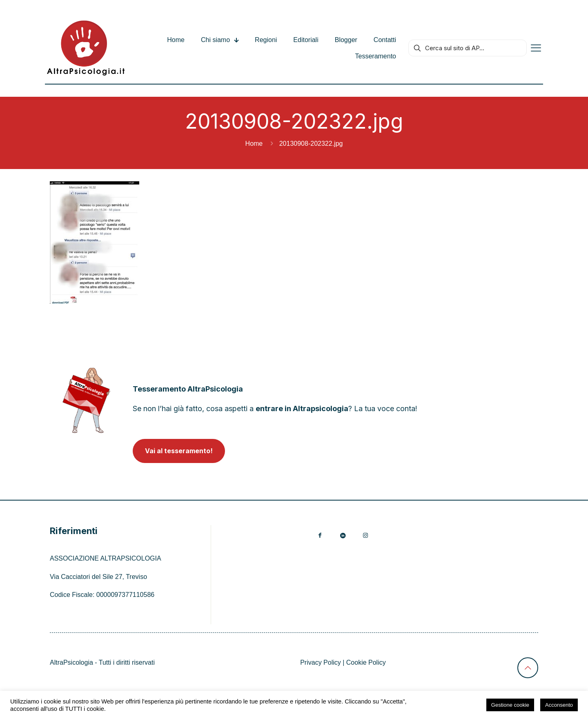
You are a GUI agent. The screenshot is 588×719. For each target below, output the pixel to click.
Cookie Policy (366, 662)
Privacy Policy (321, 662)
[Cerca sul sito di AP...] (468, 48)
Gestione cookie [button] (510, 705)
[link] (86, 400)
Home (254, 144)
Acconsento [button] (559, 705)
